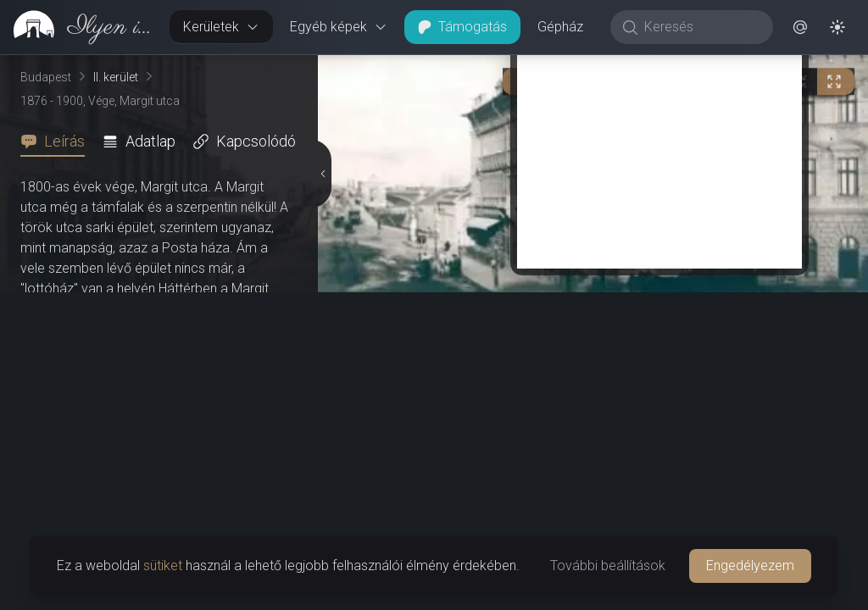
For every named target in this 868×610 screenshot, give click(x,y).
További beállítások (608, 566)
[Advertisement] (659, 468)
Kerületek (221, 27)
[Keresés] (701, 27)
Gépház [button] (560, 27)
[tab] (58, 141)
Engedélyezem (750, 566)
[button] (800, 27)
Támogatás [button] (462, 27)
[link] (78, 27)
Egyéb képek (339, 27)
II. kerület (116, 77)
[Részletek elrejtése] (321, 333)
